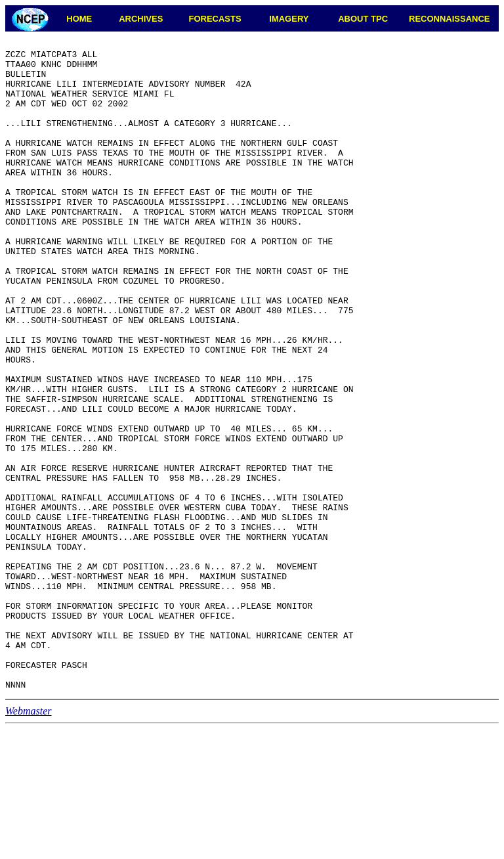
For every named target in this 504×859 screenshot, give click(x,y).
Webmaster (29, 841)
